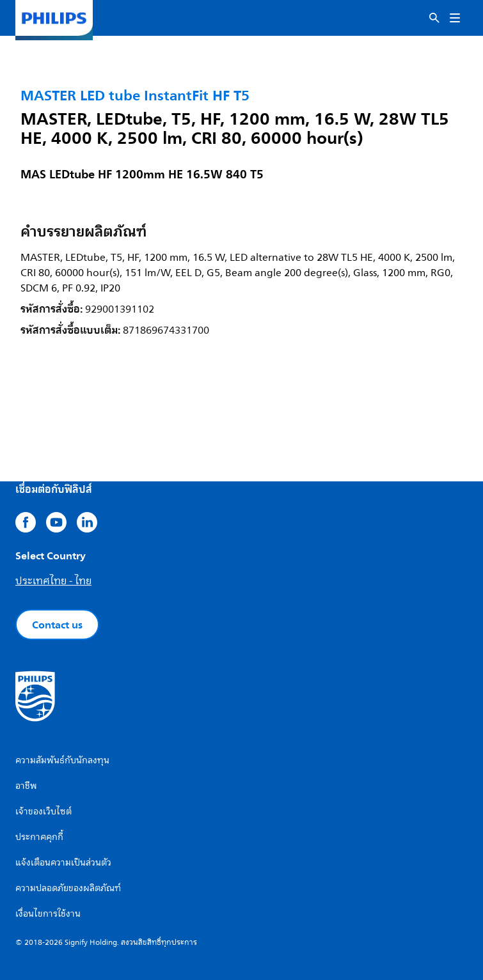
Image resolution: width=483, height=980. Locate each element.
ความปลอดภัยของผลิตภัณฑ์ (68, 888)
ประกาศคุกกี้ (39, 837)
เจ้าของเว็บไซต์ (44, 812)
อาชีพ (26, 786)
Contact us (57, 625)
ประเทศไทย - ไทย (53, 581)
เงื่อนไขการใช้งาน (48, 914)
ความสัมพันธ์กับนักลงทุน (62, 760)
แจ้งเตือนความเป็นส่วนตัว (63, 863)
